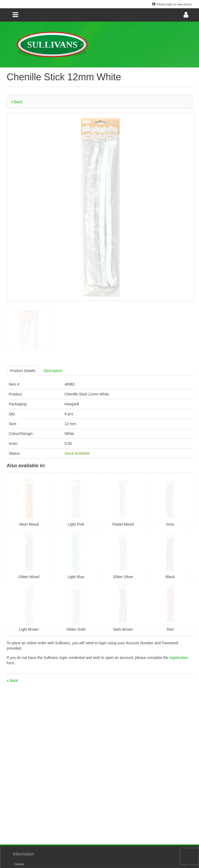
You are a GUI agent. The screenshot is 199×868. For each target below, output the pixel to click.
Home (18, 864)
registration (179, 658)
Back (17, 102)
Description (53, 371)
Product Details (23, 371)
